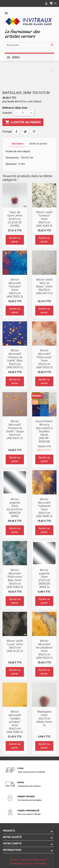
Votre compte (12, 844)
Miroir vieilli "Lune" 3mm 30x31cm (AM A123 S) (15, 646)
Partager (16, 132)
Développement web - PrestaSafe (28, 864)
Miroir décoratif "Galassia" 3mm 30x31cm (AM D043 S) (44, 508)
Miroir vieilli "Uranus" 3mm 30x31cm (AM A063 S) (44, 219)
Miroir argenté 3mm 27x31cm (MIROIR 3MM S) (44, 578)
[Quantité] (24, 113)
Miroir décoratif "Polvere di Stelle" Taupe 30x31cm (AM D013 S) (15, 430)
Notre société (12, 837)
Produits (9, 831)
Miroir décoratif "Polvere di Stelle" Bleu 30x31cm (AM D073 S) (15, 359)
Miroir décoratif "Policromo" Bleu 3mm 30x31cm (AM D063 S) (15, 578)
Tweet (25, 132)
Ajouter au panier (23, 122)
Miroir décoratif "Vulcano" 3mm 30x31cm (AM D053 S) (15, 288)
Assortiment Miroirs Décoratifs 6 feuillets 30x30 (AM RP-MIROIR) (44, 431)
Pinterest (34, 132)
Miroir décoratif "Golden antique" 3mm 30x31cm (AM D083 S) (15, 722)
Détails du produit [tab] (38, 144)
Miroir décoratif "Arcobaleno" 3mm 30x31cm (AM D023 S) (44, 649)
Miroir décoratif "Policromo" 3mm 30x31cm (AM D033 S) (44, 359)
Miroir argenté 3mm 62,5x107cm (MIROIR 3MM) (15, 508)
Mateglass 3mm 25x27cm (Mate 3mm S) (44, 718)
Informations (12, 850)
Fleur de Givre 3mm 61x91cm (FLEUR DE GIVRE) (15, 219)
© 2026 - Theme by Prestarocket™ (28, 860)
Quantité (7, 113)
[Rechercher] (30, 45)
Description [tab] (18, 144)
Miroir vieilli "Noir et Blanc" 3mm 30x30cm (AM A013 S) (44, 286)
